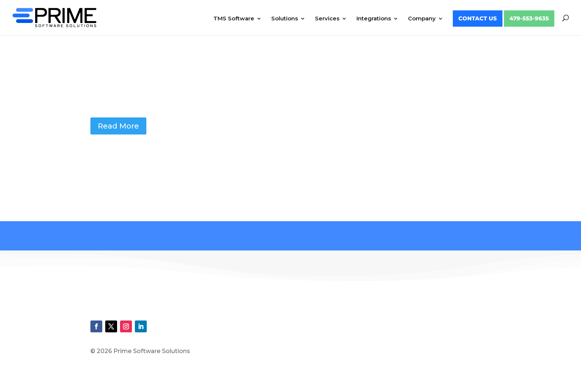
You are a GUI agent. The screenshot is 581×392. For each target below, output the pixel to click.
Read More (118, 126)
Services (327, 19)
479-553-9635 (529, 19)
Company (422, 19)
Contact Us (478, 19)
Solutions (285, 19)
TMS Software (234, 19)
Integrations (374, 19)
